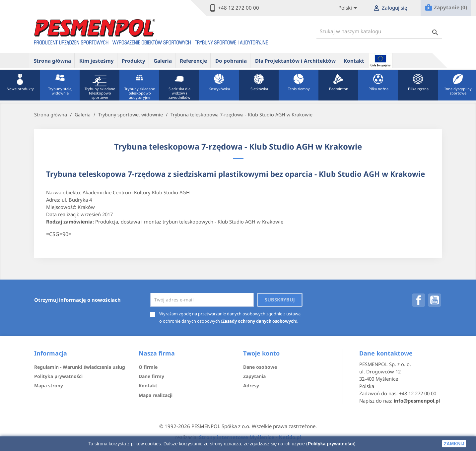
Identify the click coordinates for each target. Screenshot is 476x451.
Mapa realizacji (156, 395)
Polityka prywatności (331, 444)
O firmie (148, 367)
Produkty (134, 61)
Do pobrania (231, 61)
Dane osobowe (260, 367)
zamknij (454, 444)
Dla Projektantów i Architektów (295, 61)
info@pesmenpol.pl (417, 401)
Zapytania (254, 376)
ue (380, 60)
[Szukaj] (379, 31)
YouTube (435, 300)
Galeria (163, 61)
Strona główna (52, 61)
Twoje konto (261, 353)
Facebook (419, 300)
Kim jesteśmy (97, 61)
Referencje (193, 61)
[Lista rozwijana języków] (349, 8)
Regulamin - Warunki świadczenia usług (80, 367)
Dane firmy (151, 376)
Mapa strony (49, 386)
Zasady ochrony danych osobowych (259, 321)
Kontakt (354, 61)
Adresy (251, 386)
